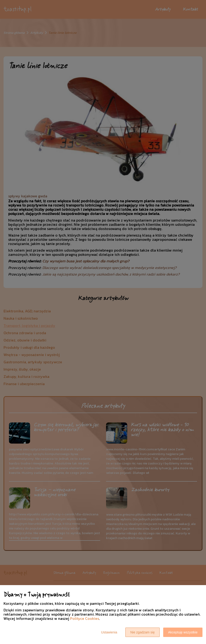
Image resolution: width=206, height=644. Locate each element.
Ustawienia (109, 632)
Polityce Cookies (85, 618)
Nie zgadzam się (143, 632)
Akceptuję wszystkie (183, 632)
